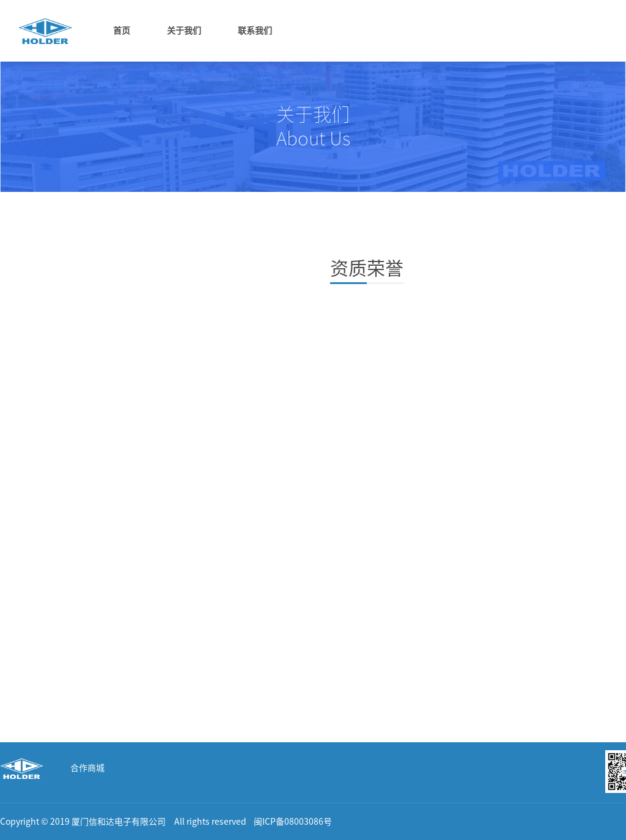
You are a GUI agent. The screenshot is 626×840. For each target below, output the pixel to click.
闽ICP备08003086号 (293, 822)
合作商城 (87, 768)
